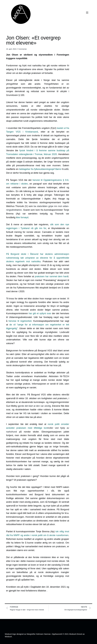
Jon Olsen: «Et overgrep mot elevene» (33, 40)
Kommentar (23, 49)
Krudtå (44, 169)
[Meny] (87, 13)
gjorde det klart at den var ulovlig (34, 406)
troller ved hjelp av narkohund (38, 428)
